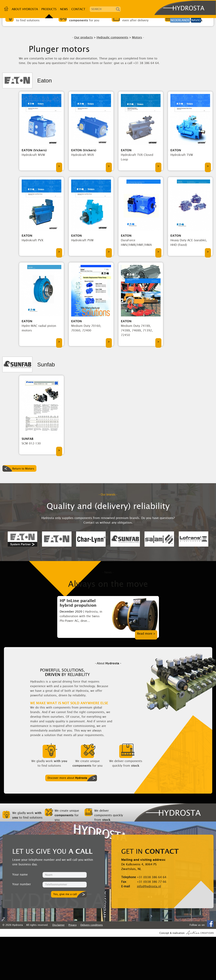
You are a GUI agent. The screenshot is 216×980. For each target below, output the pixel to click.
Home (6, 9)
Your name (20, 918)
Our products (83, 81)
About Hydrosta (25, 9)
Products (49, 9)
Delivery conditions (92, 968)
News (64, 9)
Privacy (72, 968)
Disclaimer (58, 968)
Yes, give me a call (65, 937)
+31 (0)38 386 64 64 (152, 920)
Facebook (210, 967)
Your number (22, 927)
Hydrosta (175, 9)
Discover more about (67, 821)
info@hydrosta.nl (149, 929)
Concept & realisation (186, 976)
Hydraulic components (112, 81)
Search (118, 9)
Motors (137, 81)
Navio (196, 20)
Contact (78, 9)
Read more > (146, 677)
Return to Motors (23, 512)
